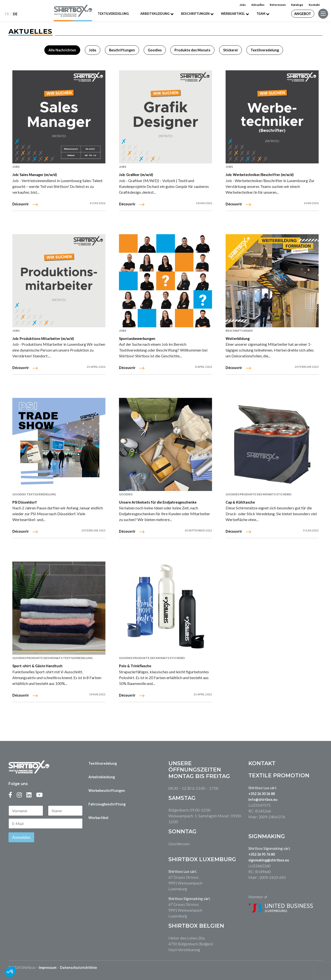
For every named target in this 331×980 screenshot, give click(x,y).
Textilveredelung (113, 14)
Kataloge (297, 5)
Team (261, 14)
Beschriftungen (195, 14)
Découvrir (21, 695)
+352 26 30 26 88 (262, 794)
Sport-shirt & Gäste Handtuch (37, 666)
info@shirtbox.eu (263, 799)
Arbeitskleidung (155, 14)
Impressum (48, 968)
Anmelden (21, 837)
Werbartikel (98, 818)
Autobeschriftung (219, 49)
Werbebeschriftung (219, 36)
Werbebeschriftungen (107, 791)
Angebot (303, 14)
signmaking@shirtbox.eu (269, 860)
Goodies (19, 658)
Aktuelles (258, 5)
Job (112, 49)
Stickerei (177, 658)
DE (15, 14)
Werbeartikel (233, 14)
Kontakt (314, 5)
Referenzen (278, 5)
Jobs (243, 5)
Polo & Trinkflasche (135, 666)
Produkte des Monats (45, 658)
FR (7, 14)
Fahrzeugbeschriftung (107, 804)
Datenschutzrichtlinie (79, 968)
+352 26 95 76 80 (262, 854)
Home (112, 36)
